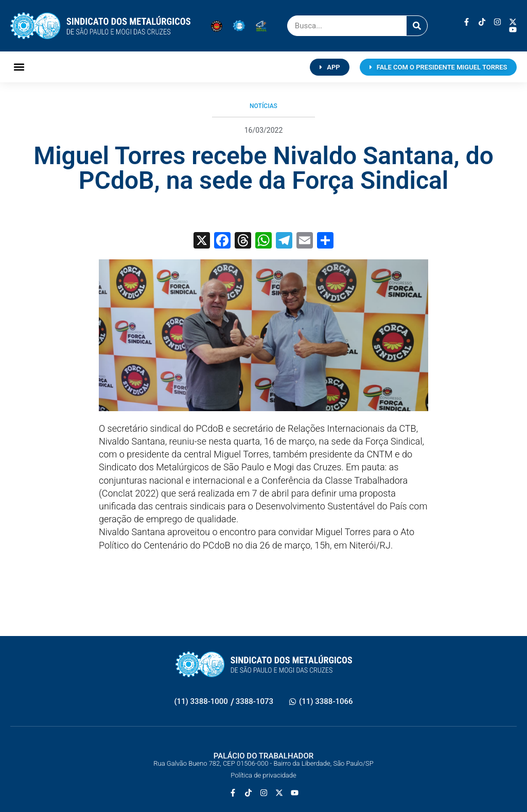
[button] (19, 67)
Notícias (263, 106)
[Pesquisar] (417, 26)
